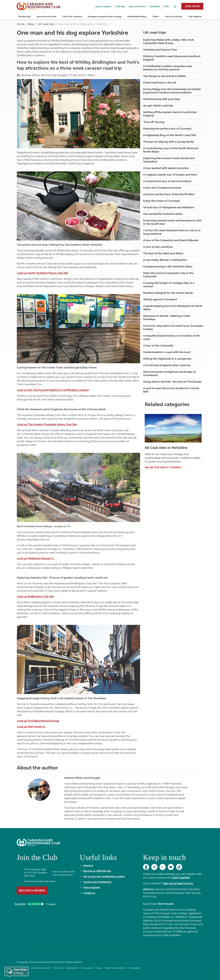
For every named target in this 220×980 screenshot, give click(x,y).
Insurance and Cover (47, 17)
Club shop (120, 6)
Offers (156, 17)
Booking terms (72, 968)
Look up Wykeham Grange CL (36, 558)
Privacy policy (87, 968)
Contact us (89, 893)
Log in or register (103, 6)
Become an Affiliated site (97, 871)
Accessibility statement (41, 968)
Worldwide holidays (137, 17)
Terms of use (58, 968)
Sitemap (99, 968)
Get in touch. (166, 904)
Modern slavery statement (116, 968)
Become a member (32, 891)
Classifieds (155, 6)
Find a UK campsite (72, 17)
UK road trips (155, 33)
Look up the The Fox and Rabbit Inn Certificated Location (53, 390)
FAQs (166, 6)
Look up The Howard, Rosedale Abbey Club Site (47, 424)
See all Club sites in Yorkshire (163, 467)
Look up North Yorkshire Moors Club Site (42, 273)
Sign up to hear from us (178, 883)
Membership (24, 17)
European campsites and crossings (105, 17)
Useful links (98, 859)
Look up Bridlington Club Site (35, 597)
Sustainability (135, 968)
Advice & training (173, 17)
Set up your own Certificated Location (104, 876)
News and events (137, 6)
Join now (192, 6)
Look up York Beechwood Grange (38, 721)
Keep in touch (164, 859)
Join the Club (37, 859)
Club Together (195, 17)
